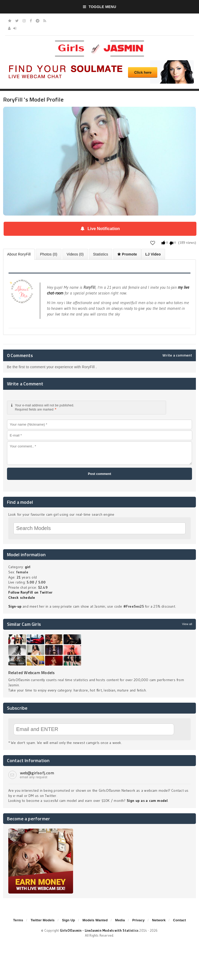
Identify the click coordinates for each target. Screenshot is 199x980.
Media (120, 920)
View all (187, 624)
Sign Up (68, 920)
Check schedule (22, 598)
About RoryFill (19, 254)
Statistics (101, 254)
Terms (18, 920)
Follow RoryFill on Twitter (30, 592)
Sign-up (15, 606)
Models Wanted (95, 920)
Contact (180, 920)
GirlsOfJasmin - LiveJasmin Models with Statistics (99, 930)
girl (28, 567)
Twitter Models (43, 920)
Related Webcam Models (32, 673)
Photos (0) (49, 254)
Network (159, 920)
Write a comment (177, 355)
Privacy (138, 920)
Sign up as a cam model (147, 801)
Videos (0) (75, 254)
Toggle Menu (100, 7)
